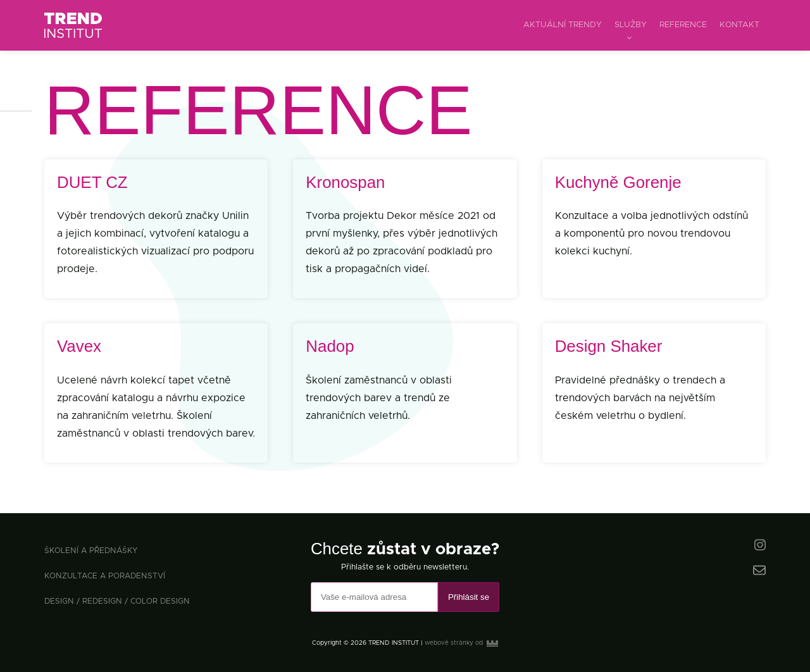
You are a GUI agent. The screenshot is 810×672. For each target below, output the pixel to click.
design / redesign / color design (117, 601)
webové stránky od (461, 643)
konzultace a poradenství (105, 576)
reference (683, 25)
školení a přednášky (91, 551)
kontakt (739, 25)
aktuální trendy (563, 25)
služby (631, 25)
